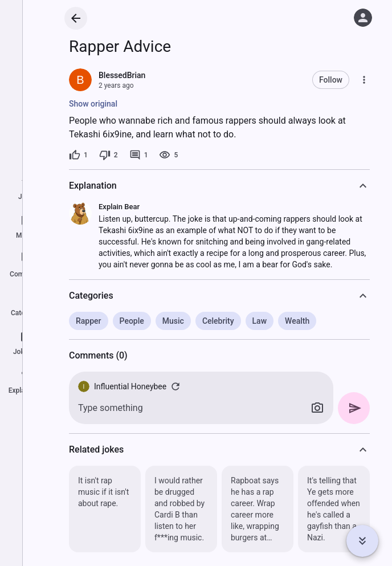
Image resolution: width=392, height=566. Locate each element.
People (132, 321)
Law (260, 321)
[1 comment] (139, 155)
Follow (331, 80)
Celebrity (218, 321)
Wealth (297, 321)
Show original (93, 104)
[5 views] (168, 155)
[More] (364, 80)
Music (173, 321)
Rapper (89, 321)
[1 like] (78, 155)
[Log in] (363, 18)
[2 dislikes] (109, 155)
